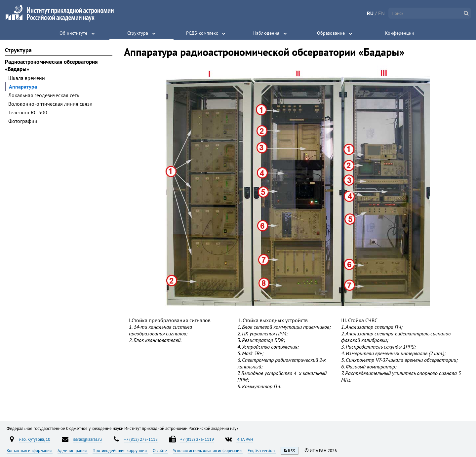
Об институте (73, 33)
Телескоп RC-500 (28, 112)
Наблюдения (266, 33)
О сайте (160, 450)
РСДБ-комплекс (202, 33)
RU (370, 13)
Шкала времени (27, 78)
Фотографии (23, 121)
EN (381, 13)
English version (262, 450)
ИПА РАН (245, 439)
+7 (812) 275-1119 (197, 439)
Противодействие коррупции (120, 450)
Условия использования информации (208, 450)
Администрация (73, 450)
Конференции (400, 33)
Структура (138, 33)
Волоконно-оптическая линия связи (50, 104)
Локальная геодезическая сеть (44, 95)
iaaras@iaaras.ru (87, 439)
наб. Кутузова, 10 (35, 439)
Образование (331, 33)
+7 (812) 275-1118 (141, 439)
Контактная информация (30, 450)
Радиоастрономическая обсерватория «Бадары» (51, 65)
